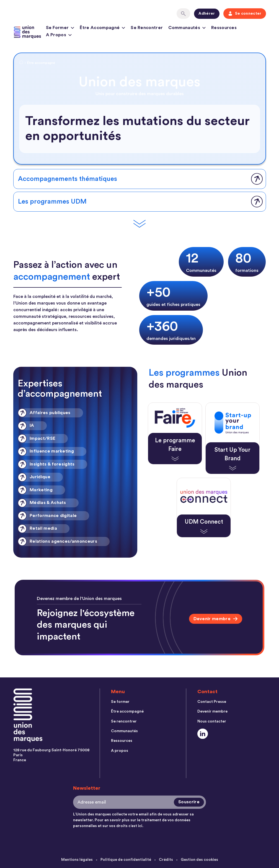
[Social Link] (203, 734)
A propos (59, 36)
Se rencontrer (147, 28)
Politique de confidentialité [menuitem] (126, 860)
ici (140, 826)
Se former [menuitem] (120, 702)
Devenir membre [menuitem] (212, 712)
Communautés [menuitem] (124, 732)
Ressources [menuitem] (122, 742)
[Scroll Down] (139, 224)
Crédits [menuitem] (166, 860)
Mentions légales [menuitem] (77, 860)
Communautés (187, 28)
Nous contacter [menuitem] (212, 722)
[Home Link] (21, 63)
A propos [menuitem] (120, 752)
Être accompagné (102, 28)
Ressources (224, 28)
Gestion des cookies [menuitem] (200, 860)
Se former (60, 28)
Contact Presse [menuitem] (212, 702)
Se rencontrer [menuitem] (124, 722)
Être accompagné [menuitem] (127, 712)
